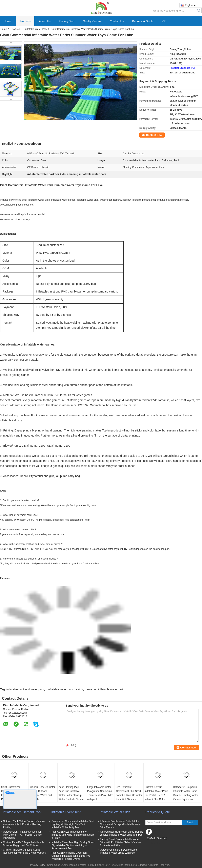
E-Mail (151, 838)
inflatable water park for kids (65, 689)
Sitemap (162, 838)
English (190, 5)
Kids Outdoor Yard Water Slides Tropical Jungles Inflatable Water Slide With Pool (122, 833)
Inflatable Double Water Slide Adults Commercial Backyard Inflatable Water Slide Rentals (121, 824)
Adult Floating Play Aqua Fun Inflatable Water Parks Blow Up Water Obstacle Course (71, 793)
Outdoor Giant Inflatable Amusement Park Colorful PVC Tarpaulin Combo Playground (23, 835)
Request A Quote (143, 21)
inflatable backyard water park (25, 689)
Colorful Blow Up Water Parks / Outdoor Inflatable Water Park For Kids (42, 793)
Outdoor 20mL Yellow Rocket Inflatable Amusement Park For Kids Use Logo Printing (24, 824)
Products (25, 21)
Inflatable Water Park (36, 29)
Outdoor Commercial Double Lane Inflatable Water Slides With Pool (118, 851)
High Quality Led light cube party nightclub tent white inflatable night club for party (73, 835)
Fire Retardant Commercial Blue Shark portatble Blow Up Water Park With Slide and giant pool (129, 795)
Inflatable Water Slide (115, 812)
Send (190, 822)
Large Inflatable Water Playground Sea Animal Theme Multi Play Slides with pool (100, 793)
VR (164, 21)
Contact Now (154, 135)
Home (7, 21)
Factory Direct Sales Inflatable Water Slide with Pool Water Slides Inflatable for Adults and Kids (120, 842)
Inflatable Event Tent (66, 812)
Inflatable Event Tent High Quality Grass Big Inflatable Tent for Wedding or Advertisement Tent (73, 845)
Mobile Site (153, 843)
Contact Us (117, 21)
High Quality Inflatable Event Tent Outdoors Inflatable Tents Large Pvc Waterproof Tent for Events (71, 856)
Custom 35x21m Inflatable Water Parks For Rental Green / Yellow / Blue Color (157, 793)
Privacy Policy (38, 865)
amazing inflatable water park (105, 689)
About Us (45, 21)
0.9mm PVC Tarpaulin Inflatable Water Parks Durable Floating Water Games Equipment (186, 793)
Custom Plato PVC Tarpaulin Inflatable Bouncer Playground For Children (24, 844)
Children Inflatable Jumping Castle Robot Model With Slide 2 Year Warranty (25, 851)
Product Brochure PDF (183, 68)
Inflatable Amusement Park (22, 812)
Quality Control (92, 21)
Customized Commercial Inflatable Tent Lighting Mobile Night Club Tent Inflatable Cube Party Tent (73, 824)
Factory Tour (67, 21)
